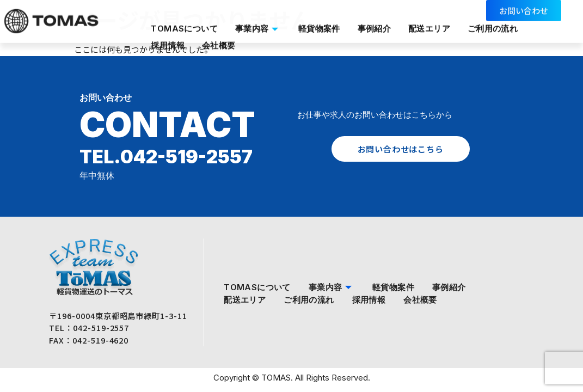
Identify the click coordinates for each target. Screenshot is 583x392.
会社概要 (219, 36)
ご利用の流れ (495, 23)
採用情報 (167, 36)
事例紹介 (376, 23)
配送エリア (431, 23)
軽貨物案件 (320, 23)
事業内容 (258, 23)
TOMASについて (184, 23)
